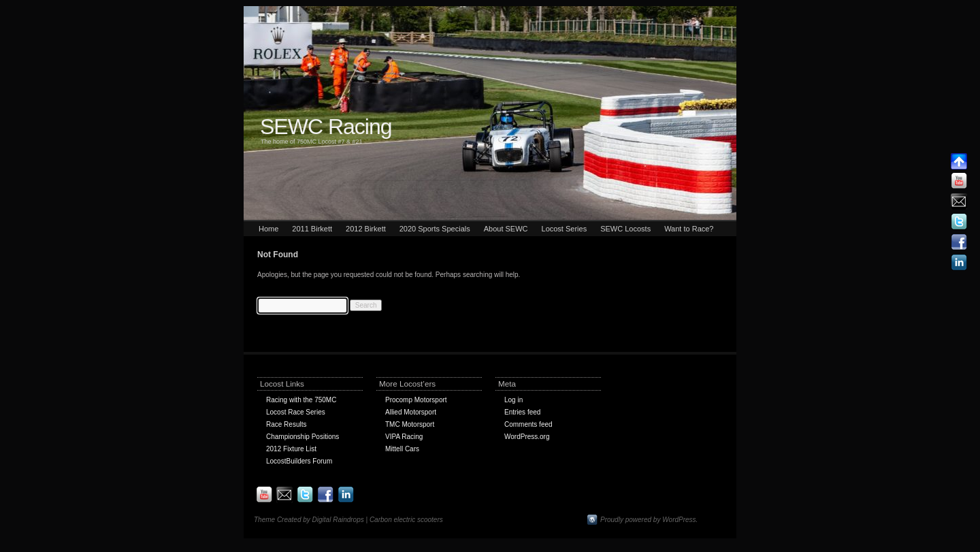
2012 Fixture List (291, 449)
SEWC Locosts (625, 229)
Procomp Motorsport (416, 400)
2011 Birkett (312, 229)
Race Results (286, 424)
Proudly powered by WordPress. (649, 520)
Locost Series (565, 229)
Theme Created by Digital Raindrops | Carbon (324, 520)
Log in (513, 400)
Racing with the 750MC (301, 400)
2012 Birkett (366, 229)
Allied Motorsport (411, 412)
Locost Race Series (296, 412)
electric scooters (418, 520)
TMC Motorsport (410, 424)
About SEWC (506, 229)
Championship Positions (303, 437)
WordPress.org (527, 437)
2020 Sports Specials (435, 229)
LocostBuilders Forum (299, 461)
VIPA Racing (404, 437)
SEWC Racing (326, 127)
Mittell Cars (402, 449)
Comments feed (528, 424)
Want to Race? (689, 229)
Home (268, 229)
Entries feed (522, 412)
